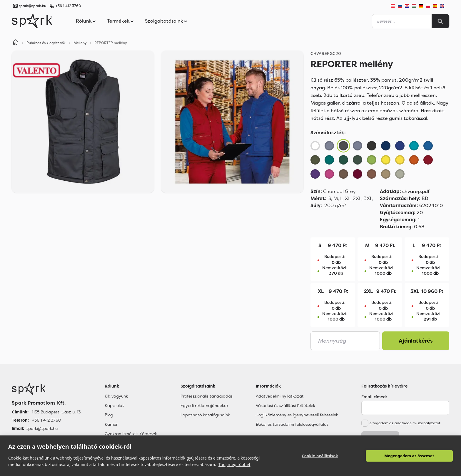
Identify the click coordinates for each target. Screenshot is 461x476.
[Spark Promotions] (32, 21)
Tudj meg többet (234, 464)
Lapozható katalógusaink (205, 415)
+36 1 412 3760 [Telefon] (47, 420)
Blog (109, 415)
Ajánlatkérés (416, 341)
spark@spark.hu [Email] (42, 428)
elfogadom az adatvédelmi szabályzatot (405, 423)
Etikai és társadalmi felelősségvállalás (292, 424)
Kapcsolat (114, 405)
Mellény (80, 43)
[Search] (440, 21)
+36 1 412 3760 (68, 6)
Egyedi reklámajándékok (204, 405)
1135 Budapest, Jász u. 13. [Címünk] (57, 412)
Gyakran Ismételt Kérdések (131, 434)
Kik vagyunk (116, 396)
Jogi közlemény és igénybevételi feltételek (297, 415)
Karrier (111, 424)
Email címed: (374, 397)
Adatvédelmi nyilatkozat (280, 396)
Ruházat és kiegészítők (46, 43)
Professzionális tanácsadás (207, 396)
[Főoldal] (47, 389)
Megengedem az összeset (409, 456)
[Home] (15, 43)
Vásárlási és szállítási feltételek (285, 405)
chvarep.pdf (405, 191)
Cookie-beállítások (320, 456)
